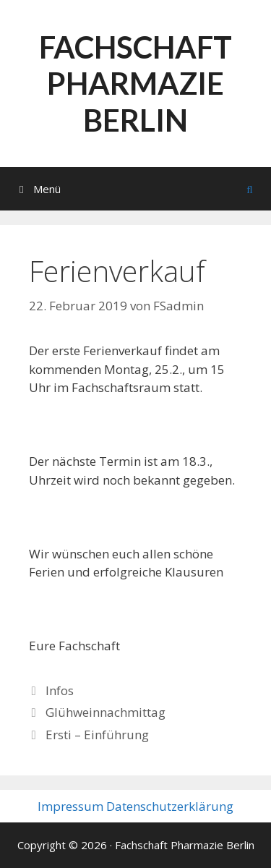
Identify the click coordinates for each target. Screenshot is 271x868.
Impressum (70, 806)
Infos (60, 690)
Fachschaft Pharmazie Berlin (135, 84)
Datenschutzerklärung (170, 806)
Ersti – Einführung (97, 735)
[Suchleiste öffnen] (250, 189)
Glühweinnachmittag (106, 712)
